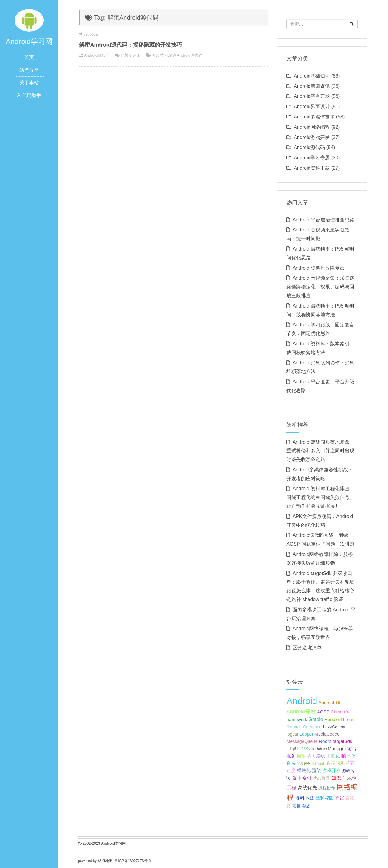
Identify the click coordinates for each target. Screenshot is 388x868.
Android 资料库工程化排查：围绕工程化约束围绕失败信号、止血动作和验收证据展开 (320, 497)
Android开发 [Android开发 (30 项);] (301, 712)
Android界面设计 (312, 106)
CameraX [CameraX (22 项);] (340, 712)
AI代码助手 (29, 95)
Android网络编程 (312, 127)
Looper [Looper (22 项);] (306, 734)
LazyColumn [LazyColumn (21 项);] (335, 727)
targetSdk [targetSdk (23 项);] (343, 741)
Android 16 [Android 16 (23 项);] (329, 702)
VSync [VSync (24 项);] (309, 748)
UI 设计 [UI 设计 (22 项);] (294, 749)
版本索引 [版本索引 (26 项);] (302, 778)
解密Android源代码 (186, 55)
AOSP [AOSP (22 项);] (323, 712)
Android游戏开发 (312, 137)
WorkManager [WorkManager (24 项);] (331, 748)
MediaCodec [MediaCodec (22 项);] (327, 734)
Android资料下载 (312, 168)
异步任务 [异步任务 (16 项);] (304, 763)
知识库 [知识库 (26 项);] (339, 778)
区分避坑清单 (307, 648)
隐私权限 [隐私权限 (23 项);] (325, 798)
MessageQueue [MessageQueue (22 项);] (302, 741)
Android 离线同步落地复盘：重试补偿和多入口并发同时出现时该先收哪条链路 (320, 451)
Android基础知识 (312, 76)
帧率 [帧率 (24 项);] (346, 756)
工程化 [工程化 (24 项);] (333, 756)
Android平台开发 (312, 96)
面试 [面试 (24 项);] (340, 798)
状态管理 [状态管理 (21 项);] (321, 778)
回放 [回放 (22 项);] (301, 756)
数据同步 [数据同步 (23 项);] (336, 763)
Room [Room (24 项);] (325, 741)
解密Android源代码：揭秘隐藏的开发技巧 (130, 45)
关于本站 (29, 83)
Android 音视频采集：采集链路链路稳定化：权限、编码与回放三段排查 (320, 287)
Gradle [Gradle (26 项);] (316, 719)
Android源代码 (97, 55)
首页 (29, 57)
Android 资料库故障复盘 (319, 268)
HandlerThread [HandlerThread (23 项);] (339, 719)
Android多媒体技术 (314, 117)
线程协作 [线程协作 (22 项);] (327, 788)
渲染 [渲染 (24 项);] (316, 770)
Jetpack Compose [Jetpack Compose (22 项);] (304, 727)
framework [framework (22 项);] (297, 720)
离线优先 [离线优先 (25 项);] (307, 788)
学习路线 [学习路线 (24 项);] (316, 756)
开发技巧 (160, 55)
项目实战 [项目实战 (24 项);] (301, 806)
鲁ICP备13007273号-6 (132, 861)
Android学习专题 (312, 158)
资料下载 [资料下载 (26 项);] (305, 798)
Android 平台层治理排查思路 (323, 220)
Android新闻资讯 (312, 86)
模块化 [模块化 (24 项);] (304, 770)
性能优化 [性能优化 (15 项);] (318, 763)
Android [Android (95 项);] (302, 701)
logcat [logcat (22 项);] (292, 734)
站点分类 (29, 70)
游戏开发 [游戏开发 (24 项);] (332, 770)
